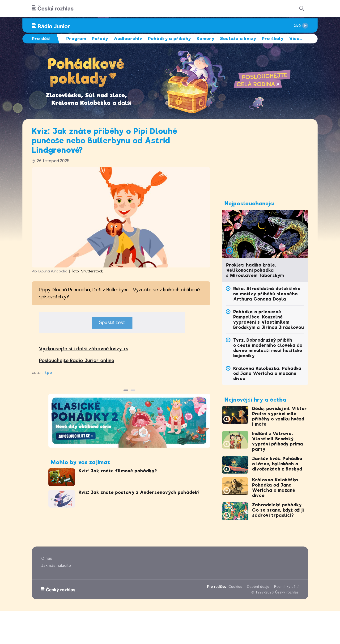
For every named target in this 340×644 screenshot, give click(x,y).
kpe (49, 373)
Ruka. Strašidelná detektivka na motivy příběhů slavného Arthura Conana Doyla (267, 294)
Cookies (235, 587)
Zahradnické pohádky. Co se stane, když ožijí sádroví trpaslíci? (278, 510)
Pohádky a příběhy (170, 39)
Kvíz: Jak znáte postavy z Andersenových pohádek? (139, 492)
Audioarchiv (128, 39)
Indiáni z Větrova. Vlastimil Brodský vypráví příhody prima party (278, 441)
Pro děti (41, 39)
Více (296, 39)
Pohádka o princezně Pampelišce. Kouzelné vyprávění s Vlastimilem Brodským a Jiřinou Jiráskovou (269, 320)
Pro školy (273, 39)
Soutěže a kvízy (238, 39)
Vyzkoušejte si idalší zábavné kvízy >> (83, 349)
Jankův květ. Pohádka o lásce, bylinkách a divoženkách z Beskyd (277, 464)
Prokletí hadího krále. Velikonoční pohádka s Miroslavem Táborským (255, 270)
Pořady (100, 39)
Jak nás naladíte (56, 566)
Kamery (206, 39)
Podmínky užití (286, 587)
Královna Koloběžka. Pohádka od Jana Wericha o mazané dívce (268, 374)
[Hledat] (302, 8)
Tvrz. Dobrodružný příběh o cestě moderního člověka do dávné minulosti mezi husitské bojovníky (268, 348)
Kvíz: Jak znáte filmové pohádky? (118, 471)
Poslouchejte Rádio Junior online (77, 361)
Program (76, 39)
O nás (47, 558)
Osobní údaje (258, 587)
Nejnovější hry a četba (255, 400)
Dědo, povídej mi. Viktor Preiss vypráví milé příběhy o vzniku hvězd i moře (280, 416)
